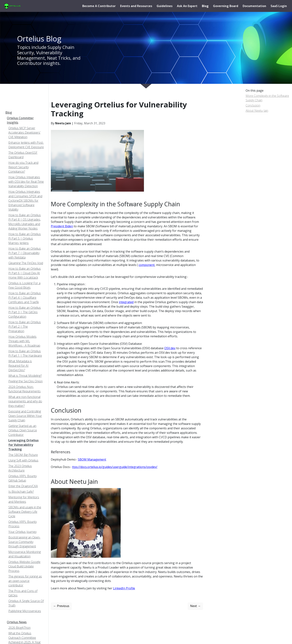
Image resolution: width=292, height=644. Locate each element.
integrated (126, 302)
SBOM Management (92, 459)
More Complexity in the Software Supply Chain (267, 98)
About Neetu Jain (257, 111)
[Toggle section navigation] (8, 103)
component (147, 265)
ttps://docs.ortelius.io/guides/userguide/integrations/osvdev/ (115, 467)
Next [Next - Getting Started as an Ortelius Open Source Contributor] (195, 606)
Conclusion (253, 105)
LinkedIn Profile (124, 588)
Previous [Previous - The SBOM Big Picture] (61, 606)
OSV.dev (170, 348)
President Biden (62, 226)
